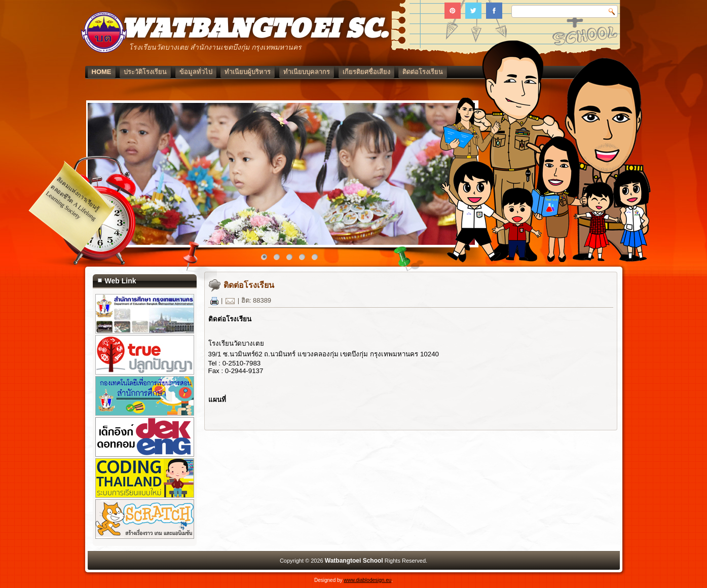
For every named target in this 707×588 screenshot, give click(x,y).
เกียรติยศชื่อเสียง (366, 72)
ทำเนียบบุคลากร (307, 72)
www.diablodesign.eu (367, 580)
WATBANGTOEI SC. (254, 30)
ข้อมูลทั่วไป (196, 72)
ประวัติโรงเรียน (145, 72)
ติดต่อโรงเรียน (423, 72)
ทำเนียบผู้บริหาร (248, 72)
